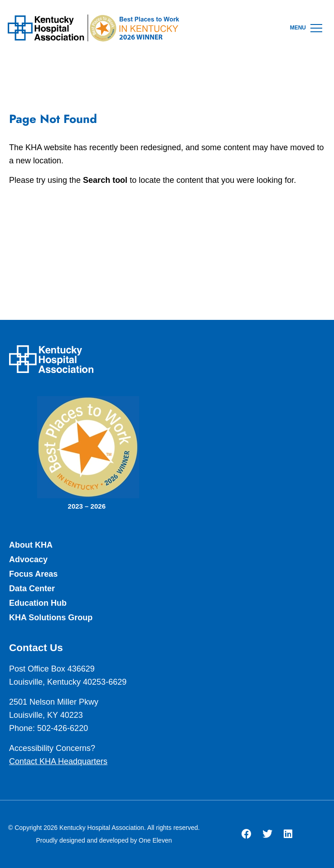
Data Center (32, 588)
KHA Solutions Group (51, 618)
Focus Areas (33, 574)
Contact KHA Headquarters (58, 761)
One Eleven (155, 840)
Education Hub (38, 603)
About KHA (31, 545)
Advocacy (28, 559)
